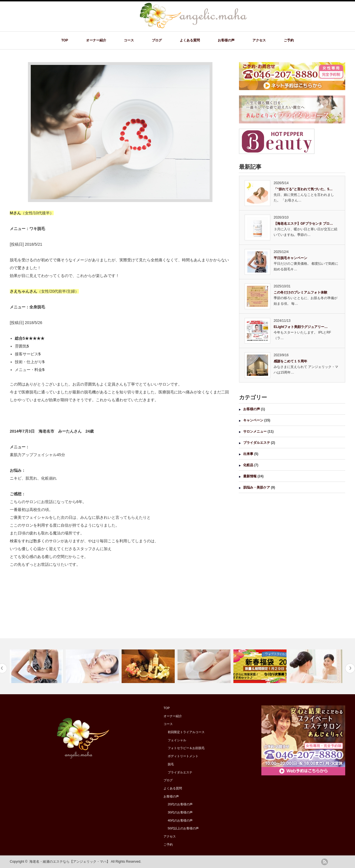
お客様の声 (226, 40)
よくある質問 (190, 40)
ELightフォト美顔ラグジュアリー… (301, 327)
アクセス (259, 40)
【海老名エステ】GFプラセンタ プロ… (303, 224)
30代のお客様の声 (180, 812)
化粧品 (248, 465)
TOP (65, 40)
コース (129, 40)
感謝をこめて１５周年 (290, 361)
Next (350, 668)
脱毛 (171, 764)
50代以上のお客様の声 (183, 828)
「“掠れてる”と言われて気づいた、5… (303, 189)
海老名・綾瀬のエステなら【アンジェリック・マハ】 (70, 862)
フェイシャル (177, 740)
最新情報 (250, 476)
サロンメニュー (255, 431)
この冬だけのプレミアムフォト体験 (300, 292)
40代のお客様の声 (180, 820)
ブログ (157, 40)
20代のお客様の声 (180, 804)
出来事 (248, 454)
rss (325, 862)
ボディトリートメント (183, 756)
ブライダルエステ (257, 443)
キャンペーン (253, 420)
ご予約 (289, 40)
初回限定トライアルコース (186, 732)
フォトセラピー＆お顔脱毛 (186, 748)
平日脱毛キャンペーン (290, 258)
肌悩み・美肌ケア (257, 487)
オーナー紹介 (96, 40)
